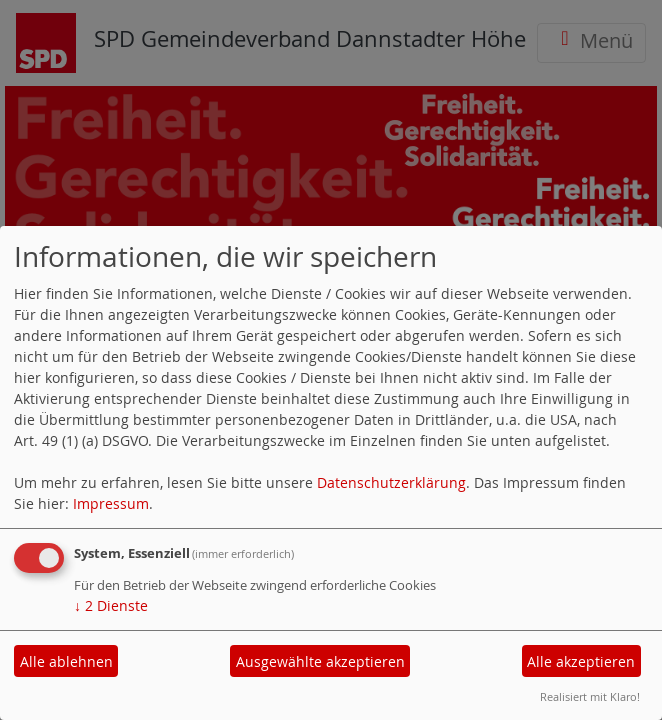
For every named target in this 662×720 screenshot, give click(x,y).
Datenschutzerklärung (391, 482)
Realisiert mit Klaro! (590, 696)
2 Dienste (111, 605)
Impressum (111, 503)
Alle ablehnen (66, 661)
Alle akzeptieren (581, 661)
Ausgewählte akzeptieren (320, 661)
